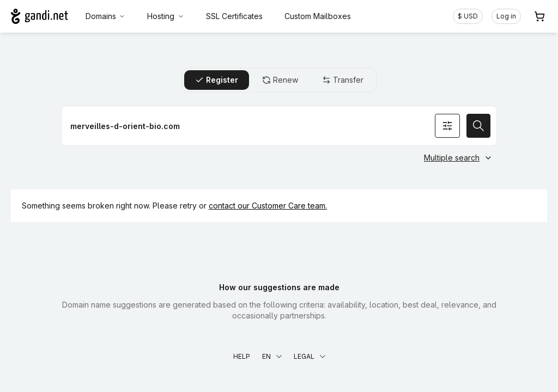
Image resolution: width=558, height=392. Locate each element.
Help (242, 356)
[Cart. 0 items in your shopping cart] (539, 16)
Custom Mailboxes (318, 16)
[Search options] (447, 126)
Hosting (166, 16)
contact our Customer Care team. (268, 206)
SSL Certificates (234, 16)
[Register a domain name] (279, 126)
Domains (106, 16)
